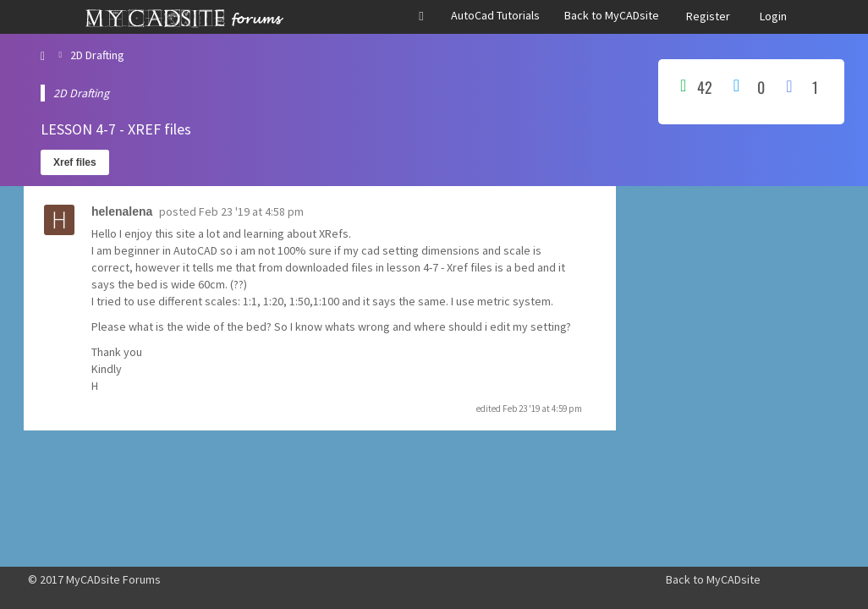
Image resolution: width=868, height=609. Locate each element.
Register (708, 16)
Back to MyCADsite (612, 15)
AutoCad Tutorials (495, 15)
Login (773, 16)
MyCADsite (733, 579)
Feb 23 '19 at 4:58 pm (251, 211)
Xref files (75, 162)
